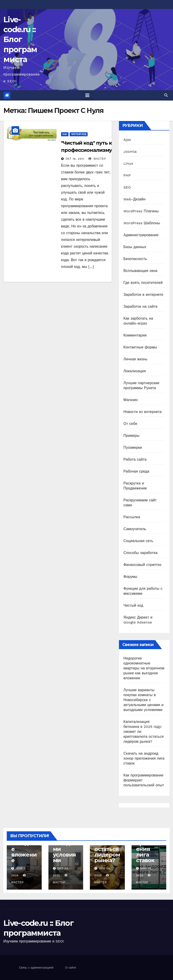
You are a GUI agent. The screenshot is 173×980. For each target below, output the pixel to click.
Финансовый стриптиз (142, 565)
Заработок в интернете (143, 295)
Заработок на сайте (140, 306)
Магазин (131, 400)
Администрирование (141, 235)
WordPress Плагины (141, 211)
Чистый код (79, 134)
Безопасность (135, 259)
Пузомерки (133, 447)
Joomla (130, 151)
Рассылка (132, 517)
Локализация (135, 371)
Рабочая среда (136, 471)
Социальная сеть (138, 541)
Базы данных (135, 247)
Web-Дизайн (134, 199)
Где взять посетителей (143, 283)
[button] (166, 95)
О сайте (71, 968)
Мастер (97, 159)
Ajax (127, 140)
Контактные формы (140, 347)
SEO (127, 187)
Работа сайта (135, 459)
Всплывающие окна (140, 271)
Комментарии (135, 335)
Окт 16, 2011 (75, 159)
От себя (130, 424)
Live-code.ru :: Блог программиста (20, 39)
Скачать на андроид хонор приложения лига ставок (144, 758)
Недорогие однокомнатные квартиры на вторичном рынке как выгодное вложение (144, 668)
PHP (65, 134)
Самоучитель (135, 529)
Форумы (130, 577)
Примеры (131, 436)
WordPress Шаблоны (142, 223)
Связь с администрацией (36, 968)
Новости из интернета (142, 412)
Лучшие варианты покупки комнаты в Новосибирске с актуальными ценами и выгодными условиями (143, 700)
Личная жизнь (135, 359)
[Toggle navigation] (87, 95)
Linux (128, 163)
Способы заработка (140, 553)
